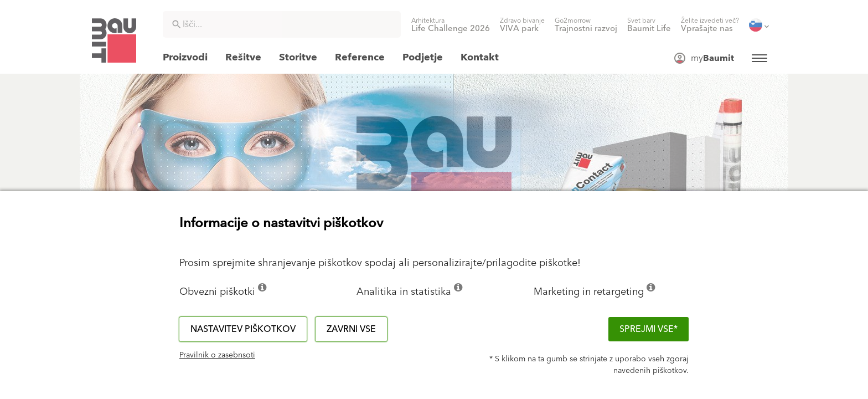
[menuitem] (451, 25)
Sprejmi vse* (649, 329)
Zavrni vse (351, 329)
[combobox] (282, 24)
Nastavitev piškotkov (243, 329)
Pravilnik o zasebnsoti (217, 355)
